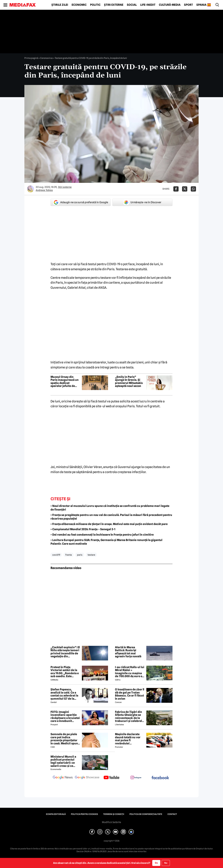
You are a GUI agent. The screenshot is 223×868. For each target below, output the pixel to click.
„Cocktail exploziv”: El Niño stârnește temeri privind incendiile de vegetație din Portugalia (65, 652)
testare (91, 555)
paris (80, 555)
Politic (95, 5)
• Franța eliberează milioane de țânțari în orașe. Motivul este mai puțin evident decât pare (109, 524)
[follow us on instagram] (136, 778)
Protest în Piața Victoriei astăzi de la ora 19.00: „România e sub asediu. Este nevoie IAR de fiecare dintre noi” (65, 672)
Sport (188, 5)
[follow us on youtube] (111, 778)
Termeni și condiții (114, 814)
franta (69, 555)
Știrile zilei (60, 5)
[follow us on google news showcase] (87, 778)
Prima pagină (31, 58)
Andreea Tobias (44, 190)
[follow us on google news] (63, 778)
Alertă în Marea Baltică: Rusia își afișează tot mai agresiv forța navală (128, 652)
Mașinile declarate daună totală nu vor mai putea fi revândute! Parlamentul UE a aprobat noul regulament (128, 739)
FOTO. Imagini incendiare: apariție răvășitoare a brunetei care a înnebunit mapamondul (65, 717)
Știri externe (114, 5)
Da (156, 863)
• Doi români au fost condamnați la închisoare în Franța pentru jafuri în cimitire (102, 535)
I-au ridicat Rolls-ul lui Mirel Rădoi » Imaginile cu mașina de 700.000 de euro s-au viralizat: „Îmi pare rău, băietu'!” (130, 672)
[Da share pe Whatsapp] (193, 189)
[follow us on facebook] (160, 778)
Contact (172, 814)
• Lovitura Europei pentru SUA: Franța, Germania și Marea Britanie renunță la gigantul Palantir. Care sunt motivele (106, 542)
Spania (201, 5)
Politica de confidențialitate (146, 814)
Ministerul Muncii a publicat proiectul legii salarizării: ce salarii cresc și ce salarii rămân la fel (63, 761)
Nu (166, 863)
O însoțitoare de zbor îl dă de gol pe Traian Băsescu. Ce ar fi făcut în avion (130, 694)
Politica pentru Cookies (84, 814)
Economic (79, 5)
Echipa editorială (56, 814)
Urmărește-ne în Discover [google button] (142, 202)
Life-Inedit (148, 5)
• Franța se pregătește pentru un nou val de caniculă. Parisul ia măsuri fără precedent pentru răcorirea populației (111, 517)
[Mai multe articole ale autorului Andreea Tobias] (30, 189)
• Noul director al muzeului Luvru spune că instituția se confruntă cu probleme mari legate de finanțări (110, 508)
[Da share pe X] (185, 189)
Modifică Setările (111, 822)
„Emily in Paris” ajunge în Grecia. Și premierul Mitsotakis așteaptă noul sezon (129, 382)
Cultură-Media (170, 5)
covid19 (56, 555)
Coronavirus (46, 58)
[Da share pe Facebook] (176, 189)
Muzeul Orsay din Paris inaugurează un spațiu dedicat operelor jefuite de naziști (65, 382)
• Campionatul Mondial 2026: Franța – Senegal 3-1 (83, 529)
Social (132, 5)
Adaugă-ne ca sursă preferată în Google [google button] (81, 202)
